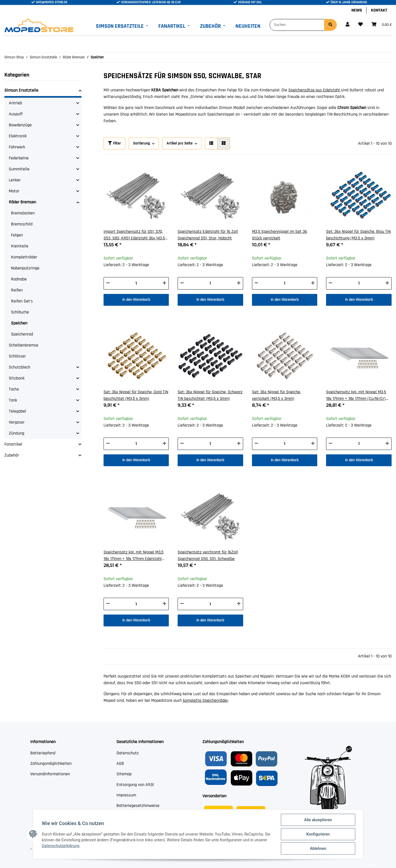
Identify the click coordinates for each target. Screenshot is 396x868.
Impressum (126, 795)
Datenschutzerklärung (61, 846)
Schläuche (20, 312)
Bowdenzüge (20, 125)
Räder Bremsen (22, 202)
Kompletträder (24, 257)
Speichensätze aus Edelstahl (315, 90)
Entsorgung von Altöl (135, 785)
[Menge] (136, 283)
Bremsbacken (23, 213)
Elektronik (18, 136)
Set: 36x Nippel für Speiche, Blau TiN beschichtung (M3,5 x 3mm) (358, 235)
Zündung (17, 433)
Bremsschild (22, 224)
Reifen (17, 290)
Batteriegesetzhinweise (138, 806)
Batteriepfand (43, 753)
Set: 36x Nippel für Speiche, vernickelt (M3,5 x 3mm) (276, 395)
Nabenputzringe (25, 268)
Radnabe (19, 279)
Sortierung (141, 143)
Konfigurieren (318, 834)
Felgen (17, 235)
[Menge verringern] (108, 283)
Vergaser (17, 422)
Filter (114, 143)
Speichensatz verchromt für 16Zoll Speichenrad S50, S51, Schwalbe (208, 556)
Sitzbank (17, 378)
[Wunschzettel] (360, 25)
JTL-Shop (368, 864)
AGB (120, 764)
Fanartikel (13, 444)
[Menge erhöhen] (164, 283)
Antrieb (15, 103)
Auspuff (16, 114)
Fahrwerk (17, 147)
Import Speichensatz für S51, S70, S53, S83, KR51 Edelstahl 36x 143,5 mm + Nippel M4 (134, 235)
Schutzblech (20, 367)
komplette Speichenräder (205, 701)
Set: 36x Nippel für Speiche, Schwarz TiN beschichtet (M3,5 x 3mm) (210, 395)
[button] (348, 25)
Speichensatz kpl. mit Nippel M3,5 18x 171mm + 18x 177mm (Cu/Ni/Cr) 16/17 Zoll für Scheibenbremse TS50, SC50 (358, 396)
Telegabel (17, 411)
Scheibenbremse (24, 345)
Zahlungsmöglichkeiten (51, 764)
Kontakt (379, 10)
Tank (13, 400)
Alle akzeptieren (318, 820)
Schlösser (17, 356)
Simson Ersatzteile (21, 90)
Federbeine (19, 158)
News (357, 10)
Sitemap (124, 774)
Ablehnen (318, 848)
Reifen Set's (22, 301)
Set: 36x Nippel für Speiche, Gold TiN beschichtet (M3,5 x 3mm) (136, 395)
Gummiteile (19, 169)
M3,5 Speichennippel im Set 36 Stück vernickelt (280, 235)
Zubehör (12, 455)
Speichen (19, 323)
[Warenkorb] (382, 25)
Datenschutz (128, 753)
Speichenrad (22, 334)
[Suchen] (297, 25)
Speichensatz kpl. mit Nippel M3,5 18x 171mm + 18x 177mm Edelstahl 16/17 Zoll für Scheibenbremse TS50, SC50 (135, 556)
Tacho (14, 389)
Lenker (15, 180)
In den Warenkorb (136, 300)
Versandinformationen (50, 774)
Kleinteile (20, 246)
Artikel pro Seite (180, 143)
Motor (14, 191)
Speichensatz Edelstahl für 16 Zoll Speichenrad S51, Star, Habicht (208, 235)
